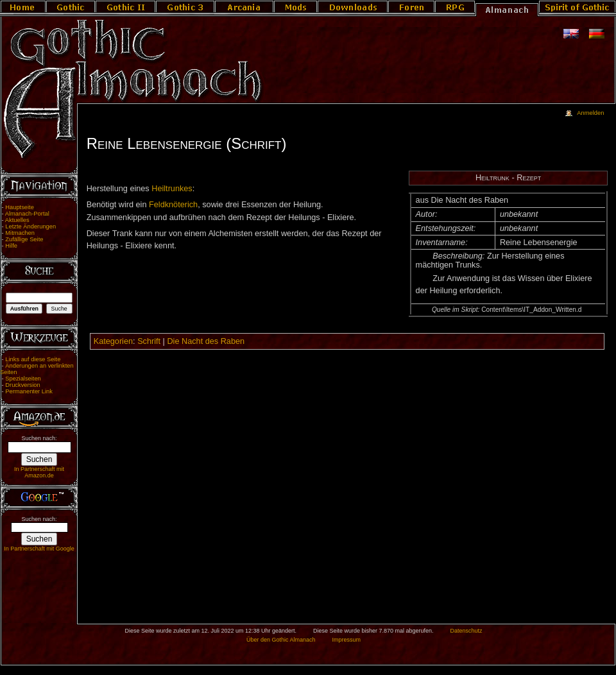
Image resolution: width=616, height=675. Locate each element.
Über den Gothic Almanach (281, 640)
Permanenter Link (29, 391)
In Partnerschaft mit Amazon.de (39, 472)
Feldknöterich (173, 205)
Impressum (346, 640)
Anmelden (590, 113)
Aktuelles (17, 220)
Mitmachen (20, 233)
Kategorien (113, 341)
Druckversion (22, 385)
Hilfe (11, 246)
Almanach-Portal (27, 214)
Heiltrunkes (172, 189)
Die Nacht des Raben (206, 341)
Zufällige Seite (24, 239)
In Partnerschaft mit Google (39, 549)
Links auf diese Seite (33, 359)
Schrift (149, 341)
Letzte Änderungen (30, 226)
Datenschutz (466, 631)
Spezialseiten (23, 379)
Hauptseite (20, 207)
